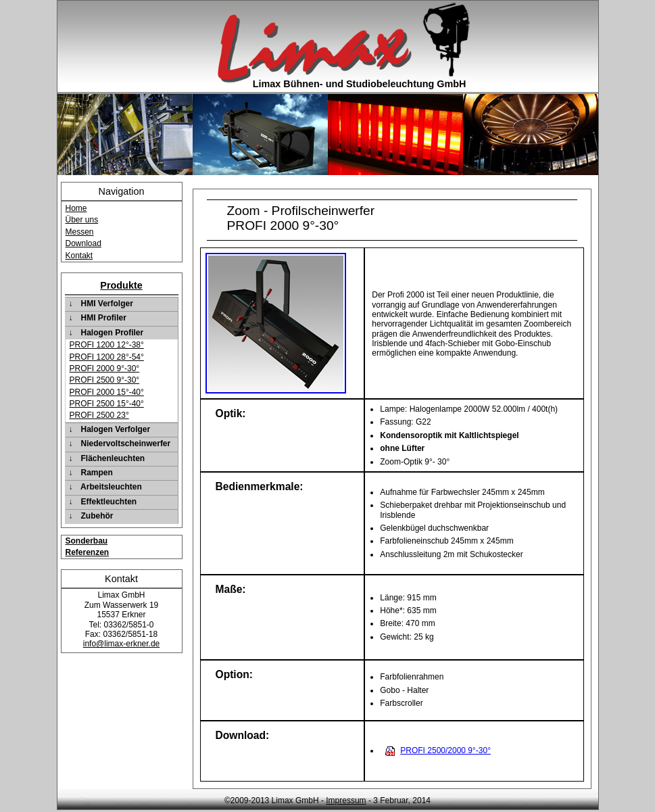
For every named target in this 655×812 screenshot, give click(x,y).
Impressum (346, 801)
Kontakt (79, 256)
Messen (80, 232)
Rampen (97, 473)
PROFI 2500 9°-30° (105, 380)
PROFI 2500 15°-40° (107, 404)
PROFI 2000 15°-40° (107, 392)
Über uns (82, 220)
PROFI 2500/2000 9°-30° (445, 750)
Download (83, 243)
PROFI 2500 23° (99, 415)
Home (76, 208)
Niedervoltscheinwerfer (126, 444)
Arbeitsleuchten (111, 487)
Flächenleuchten (113, 458)
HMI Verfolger (107, 304)
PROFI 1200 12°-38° (107, 345)
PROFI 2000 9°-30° (105, 368)
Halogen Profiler (113, 333)
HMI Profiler (104, 318)
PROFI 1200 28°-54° (107, 357)
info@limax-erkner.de (122, 644)
